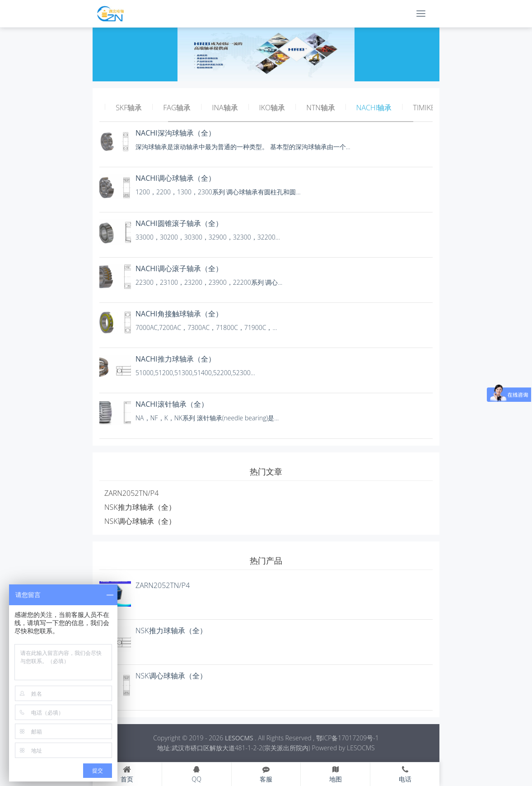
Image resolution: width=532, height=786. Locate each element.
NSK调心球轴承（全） (140, 521)
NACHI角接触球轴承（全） (179, 314)
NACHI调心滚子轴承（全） (179, 268)
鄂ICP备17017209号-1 (348, 738)
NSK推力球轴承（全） (140, 507)
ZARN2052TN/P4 (131, 493)
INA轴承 (225, 108)
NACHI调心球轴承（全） (175, 178)
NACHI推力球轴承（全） (175, 359)
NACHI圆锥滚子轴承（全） (179, 223)
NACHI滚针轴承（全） (172, 404)
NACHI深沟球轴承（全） (175, 133)
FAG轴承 (177, 108)
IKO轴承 (272, 108)
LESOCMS (239, 738)
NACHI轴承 (374, 108)
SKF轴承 (129, 108)
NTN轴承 (320, 108)
